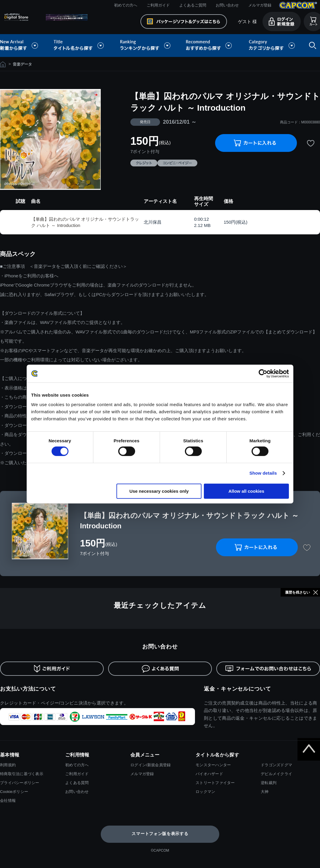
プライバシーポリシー (20, 783)
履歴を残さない (297, 592)
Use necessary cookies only (159, 491)
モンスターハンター (213, 765)
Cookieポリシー (14, 792)
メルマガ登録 (260, 5)
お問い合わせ (227, 5)
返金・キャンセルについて (237, 689)
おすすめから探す (210, 46)
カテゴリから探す (272, 46)
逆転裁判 (269, 783)
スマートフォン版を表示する (160, 834)
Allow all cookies (246, 491)
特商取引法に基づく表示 (22, 774)
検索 (311, 46)
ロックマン (205, 792)
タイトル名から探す (79, 46)
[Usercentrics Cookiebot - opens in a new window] (263, 373)
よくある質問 (77, 783)
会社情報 (8, 801)
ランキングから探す (146, 46)
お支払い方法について (28, 689)
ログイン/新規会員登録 (151, 765)
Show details (263, 473)
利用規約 (8, 765)
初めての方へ (126, 5)
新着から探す (23, 46)
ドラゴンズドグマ (276, 765)
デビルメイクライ (276, 774)
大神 (265, 792)
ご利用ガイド (158, 5)
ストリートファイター (215, 783)
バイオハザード (209, 774)
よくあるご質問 (193, 5)
